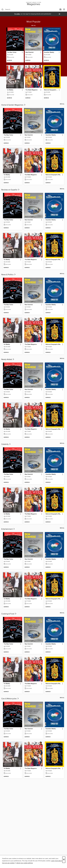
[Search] (2, 10)
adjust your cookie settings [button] (25, 863)
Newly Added (8, 359)
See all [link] (34, 26)
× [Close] (64, 860)
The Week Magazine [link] (31, 90)
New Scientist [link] (29, 52)
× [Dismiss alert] (59, 14)
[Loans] (61, 10)
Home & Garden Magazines (13, 105)
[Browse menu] (64, 10)
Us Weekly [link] (10, 90)
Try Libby (17, 14)
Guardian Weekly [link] (49, 52)
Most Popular (33, 22)
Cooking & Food (9, 614)
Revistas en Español (10, 190)
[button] (22, 52)
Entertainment (8, 529)
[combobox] (30, 10)
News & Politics (9, 275)
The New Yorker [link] (12, 52)
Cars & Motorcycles (10, 699)
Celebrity (6, 444)
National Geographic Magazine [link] (51, 90)
